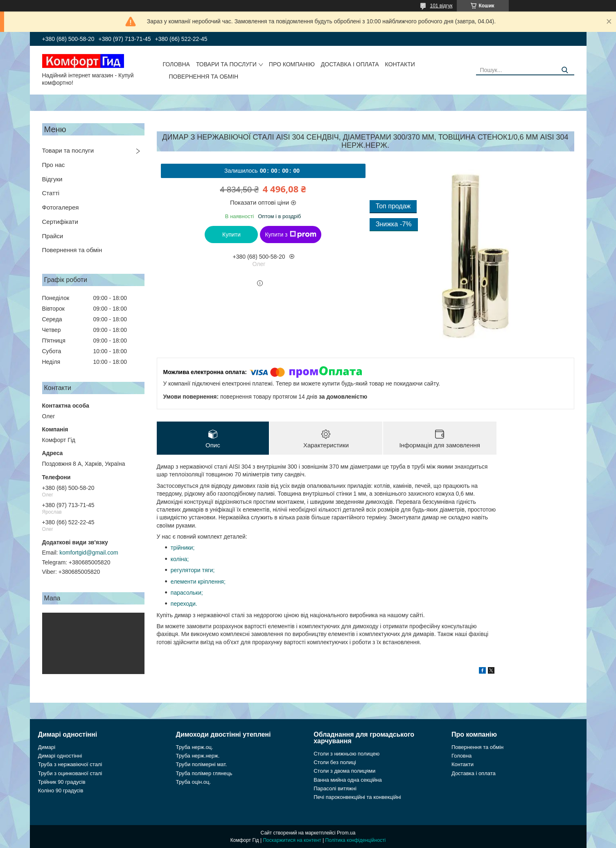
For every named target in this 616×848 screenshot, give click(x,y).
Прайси (53, 236)
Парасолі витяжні (335, 788)
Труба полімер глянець (204, 773)
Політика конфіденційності (356, 840)
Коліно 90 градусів (61, 790)
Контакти (400, 64)
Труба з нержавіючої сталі (70, 764)
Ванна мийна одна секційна (348, 780)
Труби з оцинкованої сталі (70, 773)
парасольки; (187, 593)
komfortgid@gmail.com (89, 553)
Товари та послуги (226, 64)
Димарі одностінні (60, 756)
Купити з (290, 235)
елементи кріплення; (198, 582)
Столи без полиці (335, 762)
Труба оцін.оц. (194, 782)
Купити (231, 235)
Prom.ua (346, 833)
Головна (176, 64)
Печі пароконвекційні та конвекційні (357, 797)
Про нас (54, 165)
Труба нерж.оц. (195, 747)
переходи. (184, 604)
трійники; (183, 548)
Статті (51, 193)
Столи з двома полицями (344, 771)
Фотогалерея (61, 207)
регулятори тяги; (193, 570)
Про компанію (292, 64)
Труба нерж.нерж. (198, 756)
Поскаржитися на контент (292, 840)
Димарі (47, 747)
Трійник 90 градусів (62, 782)
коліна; (180, 559)
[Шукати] (565, 70)
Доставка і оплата (350, 64)
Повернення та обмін (204, 77)
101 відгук (441, 6)
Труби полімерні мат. (202, 764)
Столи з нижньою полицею (346, 754)
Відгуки (52, 179)
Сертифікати (60, 222)
